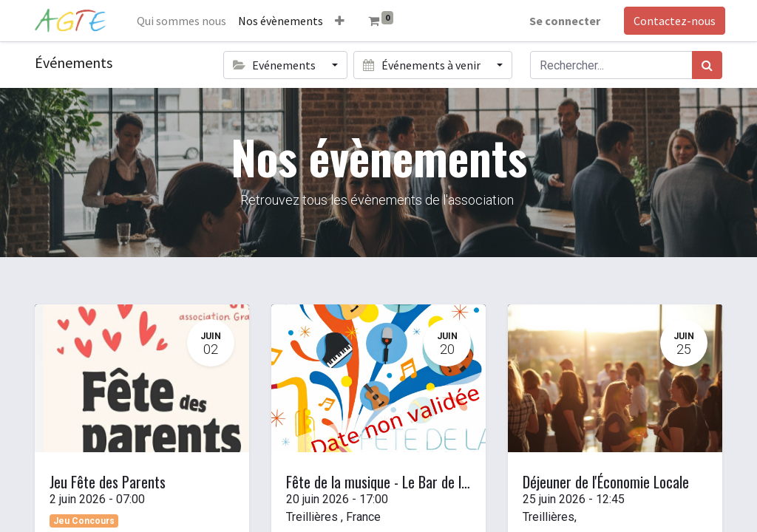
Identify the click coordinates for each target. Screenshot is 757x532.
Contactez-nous (672, 21)
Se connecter (562, 21)
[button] (343, 21)
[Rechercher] (707, 65)
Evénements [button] (275, 65)
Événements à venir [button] (422, 65)
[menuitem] (184, 21)
